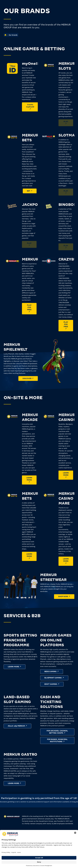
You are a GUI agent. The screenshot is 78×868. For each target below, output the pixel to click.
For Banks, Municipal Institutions (57, 740)
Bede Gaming (52, 671)
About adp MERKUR (17, 726)
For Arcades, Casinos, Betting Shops (57, 732)
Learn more (29, 480)
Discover (28, 378)
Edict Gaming (52, 684)
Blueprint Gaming (54, 678)
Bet (30, 191)
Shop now (64, 596)
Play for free (29, 308)
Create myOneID (30, 107)
